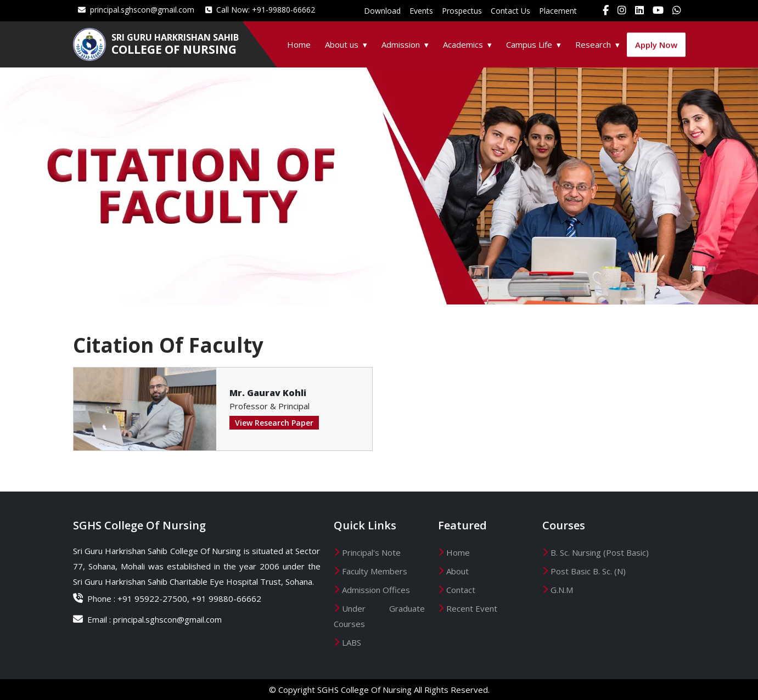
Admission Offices (376, 590)
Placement (558, 11)
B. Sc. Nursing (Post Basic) (600, 552)
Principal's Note (371, 552)
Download (382, 11)
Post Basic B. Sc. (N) (588, 571)
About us (342, 44)
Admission (401, 44)
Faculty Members (375, 571)
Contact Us (510, 11)
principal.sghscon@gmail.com (136, 10)
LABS (352, 642)
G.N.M (562, 590)
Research (593, 44)
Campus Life (529, 44)
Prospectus (462, 11)
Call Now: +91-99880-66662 (260, 10)
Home (299, 44)
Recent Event (472, 608)
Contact (461, 590)
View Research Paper (274, 423)
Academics (463, 44)
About (457, 571)
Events (421, 11)
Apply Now (656, 47)
